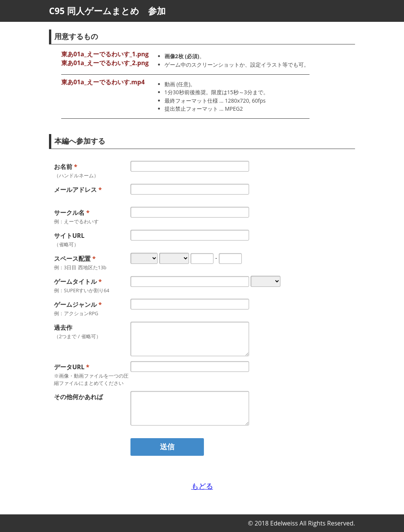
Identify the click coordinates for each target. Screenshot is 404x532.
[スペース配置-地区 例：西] (174, 258)
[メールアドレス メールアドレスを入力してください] (190, 189)
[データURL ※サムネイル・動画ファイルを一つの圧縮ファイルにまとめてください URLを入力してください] (190, 367)
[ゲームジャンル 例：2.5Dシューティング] (190, 304)
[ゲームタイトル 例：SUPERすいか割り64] (190, 282)
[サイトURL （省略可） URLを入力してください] (190, 235)
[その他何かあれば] (190, 408)
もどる (202, 486)
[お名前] (190, 166)
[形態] (266, 281)
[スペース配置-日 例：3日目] (144, 258)
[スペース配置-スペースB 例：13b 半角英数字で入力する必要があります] (230, 259)
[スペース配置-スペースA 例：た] (202, 259)
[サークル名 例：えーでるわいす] (190, 212)
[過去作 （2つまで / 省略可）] (190, 339)
